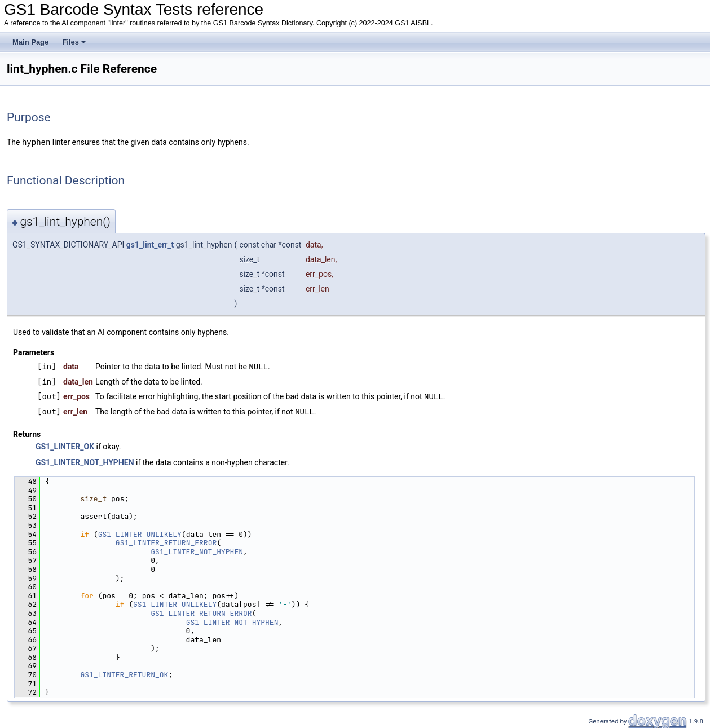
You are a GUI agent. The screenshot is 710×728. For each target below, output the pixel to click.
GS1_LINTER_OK (65, 444)
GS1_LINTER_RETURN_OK (124, 672)
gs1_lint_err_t (150, 244)
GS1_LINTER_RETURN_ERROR (166, 541)
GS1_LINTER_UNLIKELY (140, 532)
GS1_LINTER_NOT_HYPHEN (85, 460)
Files (74, 42)
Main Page (30, 42)
